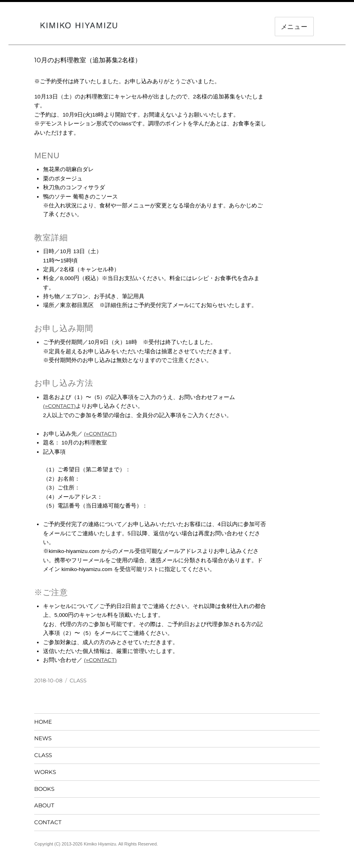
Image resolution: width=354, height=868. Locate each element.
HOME (43, 722)
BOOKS (44, 789)
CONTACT (48, 822)
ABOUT (44, 805)
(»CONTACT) (59, 406)
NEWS (43, 738)
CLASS (78, 680)
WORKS (45, 772)
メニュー (294, 27)
